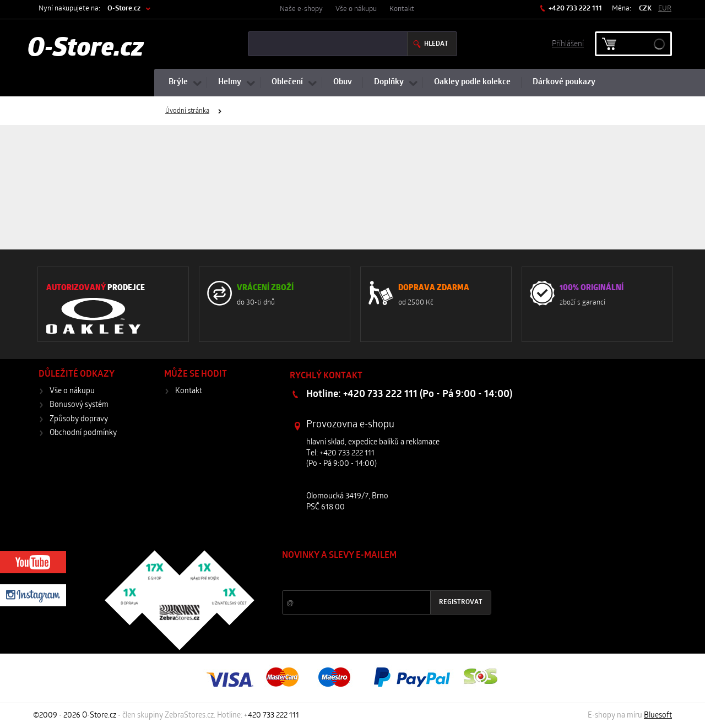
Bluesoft (658, 716)
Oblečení (287, 82)
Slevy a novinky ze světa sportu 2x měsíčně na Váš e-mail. (376, 576)
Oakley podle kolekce (472, 82)
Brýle (178, 82)
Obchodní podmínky (83, 433)
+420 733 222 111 (574, 9)
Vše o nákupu (356, 9)
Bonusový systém (79, 405)
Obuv (343, 82)
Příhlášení (568, 43)
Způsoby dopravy (79, 419)
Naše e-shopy (301, 9)
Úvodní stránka (187, 111)
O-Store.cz (124, 9)
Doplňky (389, 82)
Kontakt (402, 9)
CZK (645, 9)
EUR (665, 9)
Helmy (230, 82)
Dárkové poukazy (564, 82)
